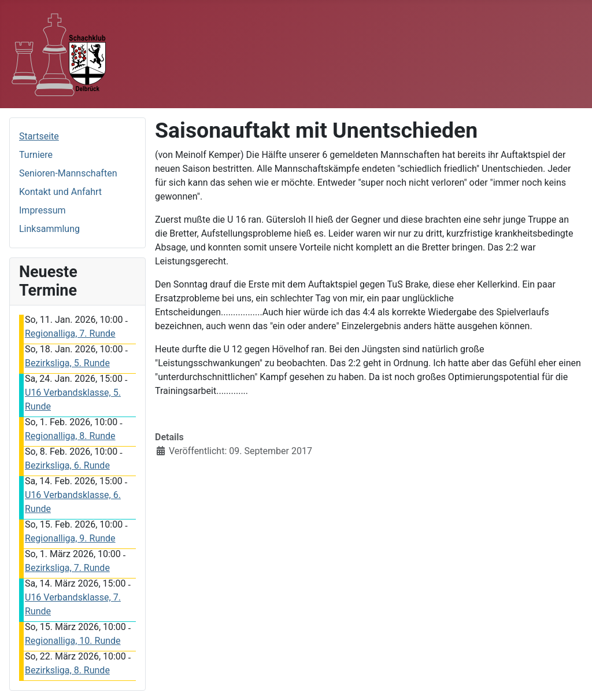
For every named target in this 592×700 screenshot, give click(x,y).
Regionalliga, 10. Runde (73, 641)
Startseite (39, 136)
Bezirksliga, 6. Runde (67, 465)
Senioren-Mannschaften (68, 173)
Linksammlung (49, 229)
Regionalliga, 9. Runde (70, 538)
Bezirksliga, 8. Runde (67, 670)
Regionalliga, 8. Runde (70, 436)
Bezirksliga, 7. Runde (67, 568)
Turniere (36, 155)
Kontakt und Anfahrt (60, 192)
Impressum (42, 210)
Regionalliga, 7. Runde (70, 334)
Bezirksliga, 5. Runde (67, 363)
